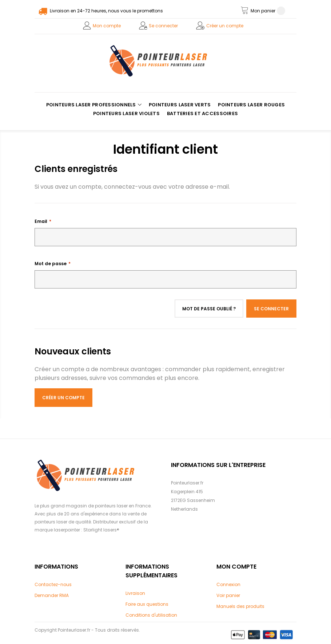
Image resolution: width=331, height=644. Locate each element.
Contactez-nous (53, 584)
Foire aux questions (147, 604)
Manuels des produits (240, 606)
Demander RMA (52, 595)
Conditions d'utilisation (151, 615)
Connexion (228, 584)
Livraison (135, 593)
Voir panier (228, 595)
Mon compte (107, 26)
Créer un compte (225, 26)
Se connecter (163, 26)
